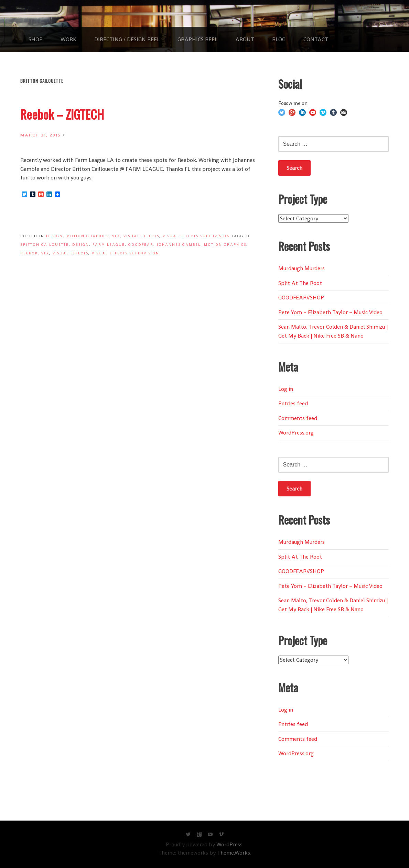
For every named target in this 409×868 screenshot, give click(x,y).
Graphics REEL (197, 39)
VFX (116, 236)
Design (55, 236)
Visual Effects (141, 236)
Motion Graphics (88, 236)
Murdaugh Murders (302, 268)
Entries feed (293, 403)
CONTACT (316, 39)
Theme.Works (234, 853)
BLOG (279, 39)
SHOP (36, 39)
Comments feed (298, 418)
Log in (286, 389)
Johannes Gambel (179, 245)
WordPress (229, 844)
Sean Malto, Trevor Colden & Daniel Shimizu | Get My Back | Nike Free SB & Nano (333, 331)
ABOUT (245, 39)
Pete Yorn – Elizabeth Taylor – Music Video (330, 312)
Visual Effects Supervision (196, 236)
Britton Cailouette (45, 245)
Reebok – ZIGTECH (62, 114)
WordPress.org (296, 433)
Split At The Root (300, 283)
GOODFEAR (141, 245)
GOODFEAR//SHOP (301, 298)
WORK (68, 39)
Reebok (29, 253)
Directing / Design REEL (127, 39)
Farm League (109, 245)
